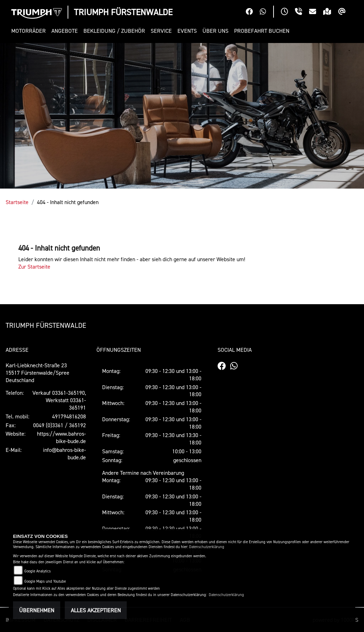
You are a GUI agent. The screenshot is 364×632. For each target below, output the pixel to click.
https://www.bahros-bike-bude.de (61, 437)
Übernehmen (37, 610)
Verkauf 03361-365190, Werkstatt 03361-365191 (59, 400)
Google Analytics (37, 571)
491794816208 (69, 416)
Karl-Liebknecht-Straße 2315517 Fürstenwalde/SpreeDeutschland (37, 373)
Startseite (17, 202)
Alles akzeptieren (96, 610)
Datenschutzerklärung (207, 547)
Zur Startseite (34, 266)
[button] (30, 31)
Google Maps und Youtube (45, 581)
